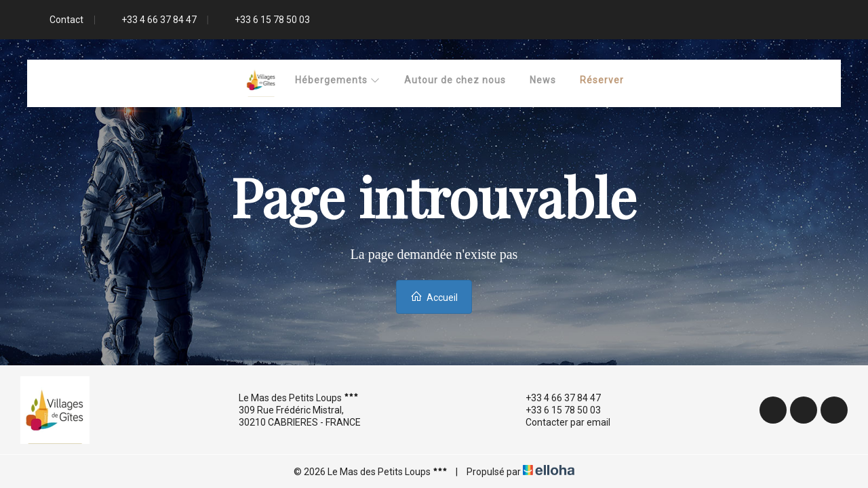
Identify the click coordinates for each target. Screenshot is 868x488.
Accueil (434, 297)
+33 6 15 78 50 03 (555, 410)
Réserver (602, 80)
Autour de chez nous (455, 80)
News (543, 80)
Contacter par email (560, 422)
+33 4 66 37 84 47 (555, 398)
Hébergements (338, 80)
